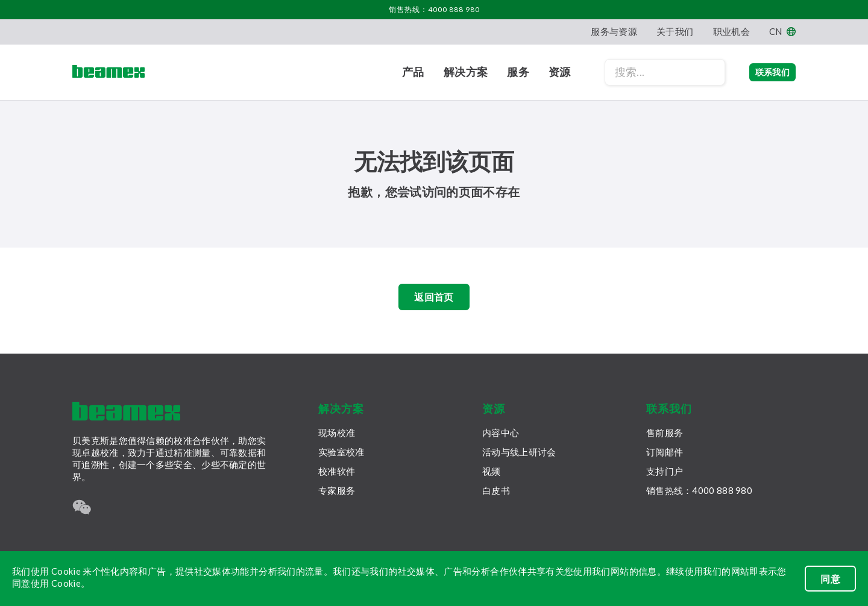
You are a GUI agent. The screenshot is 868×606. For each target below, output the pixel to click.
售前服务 (665, 433)
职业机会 (731, 31)
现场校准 (337, 433)
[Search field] (641, 72)
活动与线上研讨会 (519, 452)
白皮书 (496, 490)
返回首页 (434, 300)
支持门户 (665, 471)
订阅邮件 (665, 452)
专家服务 (337, 490)
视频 (492, 471)
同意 (830, 579)
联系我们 (760, 72)
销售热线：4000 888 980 (434, 9)
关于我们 (675, 31)
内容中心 (501, 433)
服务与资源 (614, 31)
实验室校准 (341, 452)
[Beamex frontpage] (108, 72)
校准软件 (337, 471)
